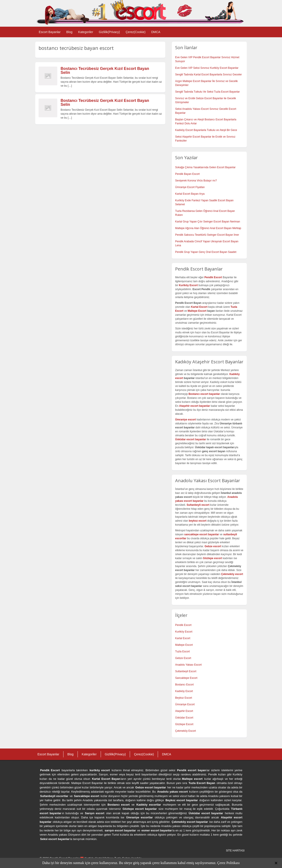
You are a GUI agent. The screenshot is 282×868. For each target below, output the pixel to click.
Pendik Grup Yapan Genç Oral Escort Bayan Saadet (206, 252)
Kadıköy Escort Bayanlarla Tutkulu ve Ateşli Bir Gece (206, 130)
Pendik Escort (183, 625)
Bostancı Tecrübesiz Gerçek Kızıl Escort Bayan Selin (105, 71)
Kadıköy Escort (184, 691)
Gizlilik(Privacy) (109, 32)
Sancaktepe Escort (186, 678)
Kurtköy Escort (184, 632)
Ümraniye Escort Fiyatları (190, 187)
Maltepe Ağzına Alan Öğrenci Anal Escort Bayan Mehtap (208, 228)
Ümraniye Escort (185, 704)
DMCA (156, 32)
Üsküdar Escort (184, 718)
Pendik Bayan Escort (187, 174)
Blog (69, 32)
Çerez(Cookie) (135, 32)
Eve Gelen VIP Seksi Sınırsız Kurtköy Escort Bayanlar (207, 68)
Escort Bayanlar (50, 32)
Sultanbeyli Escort (186, 671)
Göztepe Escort (184, 724)
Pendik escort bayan (192, 770)
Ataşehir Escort (184, 711)
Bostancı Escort (184, 685)
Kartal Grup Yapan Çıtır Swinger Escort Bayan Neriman (208, 222)
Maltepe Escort (197, 311)
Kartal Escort (183, 638)
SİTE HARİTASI (235, 851)
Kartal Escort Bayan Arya (190, 194)
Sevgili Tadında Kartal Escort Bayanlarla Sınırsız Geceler (209, 75)
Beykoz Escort (184, 698)
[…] (70, 86)
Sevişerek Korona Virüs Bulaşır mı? (196, 181)
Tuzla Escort (182, 651)
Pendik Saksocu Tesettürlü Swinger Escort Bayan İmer (207, 235)
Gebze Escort (183, 658)
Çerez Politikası (228, 863)
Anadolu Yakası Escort (188, 665)
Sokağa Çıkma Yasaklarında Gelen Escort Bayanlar (205, 167)
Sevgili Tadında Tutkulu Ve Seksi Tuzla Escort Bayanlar (207, 92)
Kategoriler (86, 32)
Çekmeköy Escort (186, 731)
